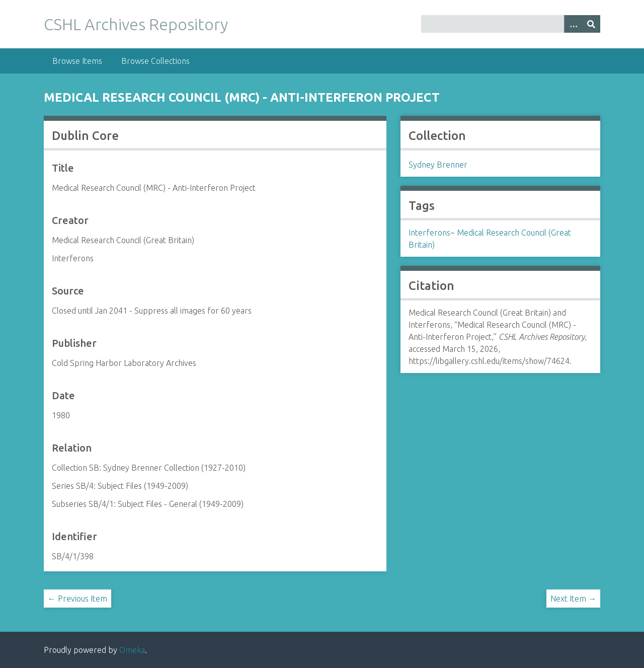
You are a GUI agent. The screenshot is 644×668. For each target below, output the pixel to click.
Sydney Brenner (438, 165)
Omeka (132, 650)
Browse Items (77, 61)
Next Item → (573, 599)
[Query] (511, 24)
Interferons (429, 233)
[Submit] (591, 24)
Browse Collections (155, 61)
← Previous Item (77, 599)
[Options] (573, 24)
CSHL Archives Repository (136, 24)
